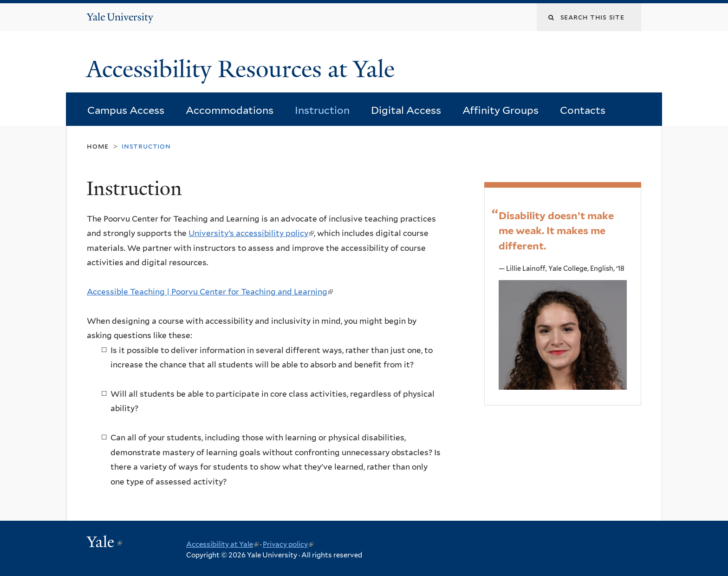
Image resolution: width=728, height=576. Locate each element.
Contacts (583, 110)
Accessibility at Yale (222, 544)
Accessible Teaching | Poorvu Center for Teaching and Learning (210, 292)
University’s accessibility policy (251, 233)
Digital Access (406, 110)
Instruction (322, 110)
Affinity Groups (500, 110)
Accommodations (230, 110)
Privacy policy (288, 544)
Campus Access (126, 110)
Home (98, 146)
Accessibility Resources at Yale (244, 69)
